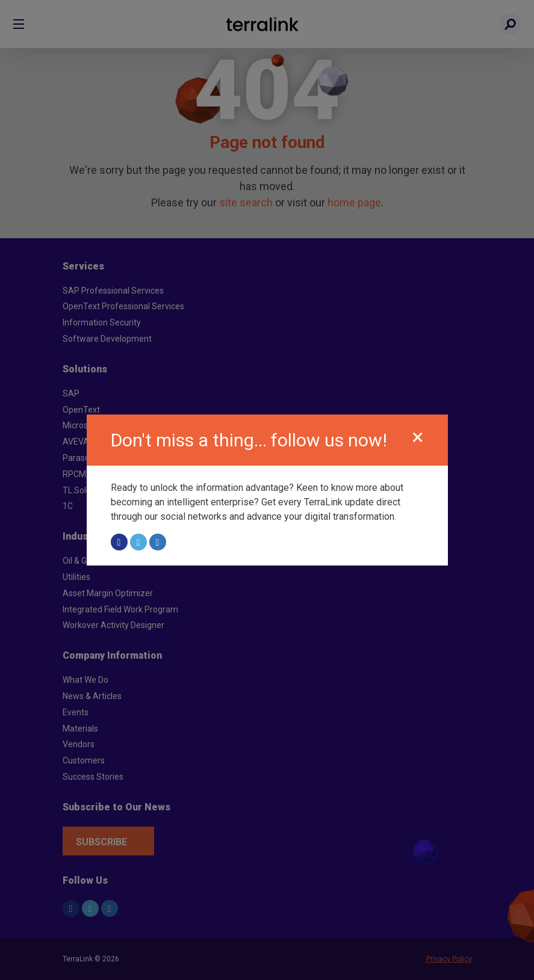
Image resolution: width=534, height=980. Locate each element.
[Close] (418, 438)
